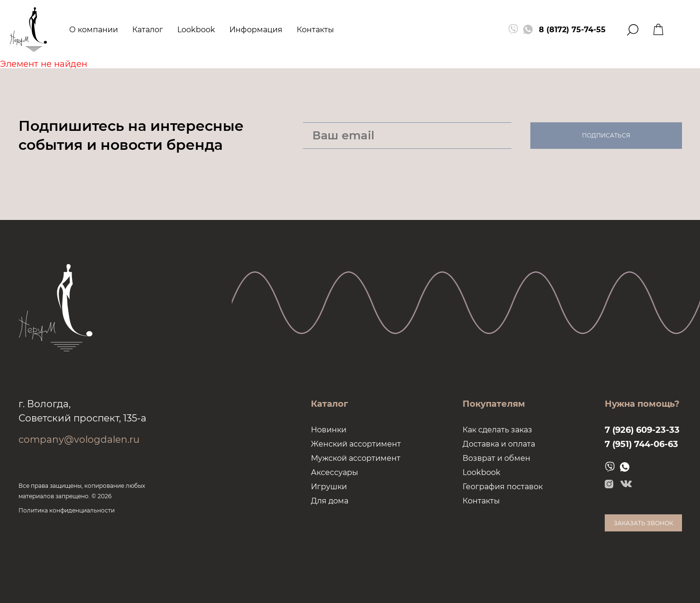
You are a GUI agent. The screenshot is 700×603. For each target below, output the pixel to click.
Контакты (315, 30)
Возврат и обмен (496, 458)
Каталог (148, 30)
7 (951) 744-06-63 (641, 444)
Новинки (329, 430)
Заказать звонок (643, 523)
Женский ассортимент (356, 444)
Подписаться (606, 135)
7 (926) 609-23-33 (642, 430)
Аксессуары (335, 472)
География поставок (503, 487)
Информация (256, 30)
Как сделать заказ (497, 430)
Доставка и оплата (499, 444)
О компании (94, 30)
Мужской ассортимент (356, 458)
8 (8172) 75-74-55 (572, 30)
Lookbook (196, 30)
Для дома (330, 501)
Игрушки (329, 487)
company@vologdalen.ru (79, 439)
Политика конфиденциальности (67, 510)
